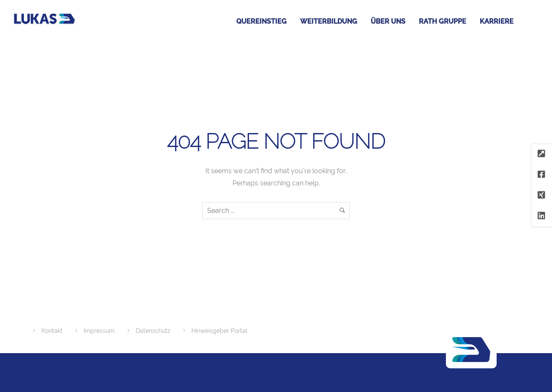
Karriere (497, 21)
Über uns (388, 21)
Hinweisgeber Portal (219, 331)
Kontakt (52, 331)
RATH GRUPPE (443, 21)
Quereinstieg (261, 21)
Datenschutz (153, 331)
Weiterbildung (329, 21)
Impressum (99, 331)
